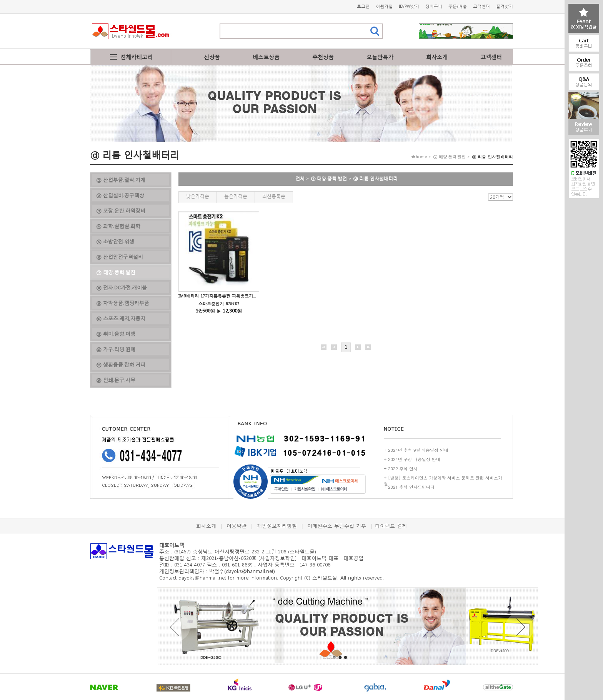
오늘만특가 (380, 57)
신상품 (212, 57)
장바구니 (434, 6)
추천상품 (323, 57)
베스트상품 (266, 57)
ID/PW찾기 (409, 6)
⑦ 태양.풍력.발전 (329, 178)
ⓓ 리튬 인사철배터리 (375, 178)
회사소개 (437, 57)
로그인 (363, 6)
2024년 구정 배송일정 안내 (414, 459)
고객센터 (481, 6)
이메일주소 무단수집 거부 (337, 526)
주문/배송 (458, 6)
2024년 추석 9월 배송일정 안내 (418, 450)
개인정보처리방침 (277, 526)
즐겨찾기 (505, 6)
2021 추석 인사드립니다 (411, 487)
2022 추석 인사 (403, 469)
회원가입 (384, 6)
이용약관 (237, 526)
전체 (300, 178)
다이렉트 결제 (391, 526)
